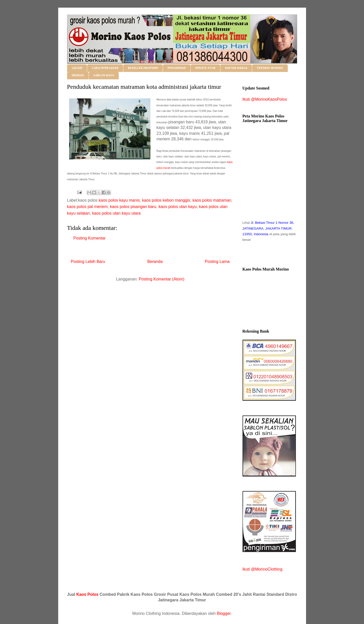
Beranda (155, 262)
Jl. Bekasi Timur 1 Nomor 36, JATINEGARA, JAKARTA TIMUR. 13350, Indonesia (268, 228)
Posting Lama (217, 262)
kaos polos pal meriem (87, 207)
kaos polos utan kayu (178, 207)
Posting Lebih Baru (88, 262)
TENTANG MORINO (270, 68)
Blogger (224, 613)
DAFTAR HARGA (236, 68)
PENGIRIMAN (177, 68)
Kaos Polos (87, 594)
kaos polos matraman (212, 200)
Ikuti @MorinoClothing (263, 569)
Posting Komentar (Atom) (162, 279)
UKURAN (78, 76)
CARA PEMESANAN (105, 68)
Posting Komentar (90, 238)
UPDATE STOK (205, 68)
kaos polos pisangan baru (133, 207)
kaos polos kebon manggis (166, 200)
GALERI (77, 68)
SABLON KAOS (104, 76)
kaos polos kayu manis (119, 200)
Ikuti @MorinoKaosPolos (265, 99)
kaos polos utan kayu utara (116, 213)
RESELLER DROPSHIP (143, 68)
